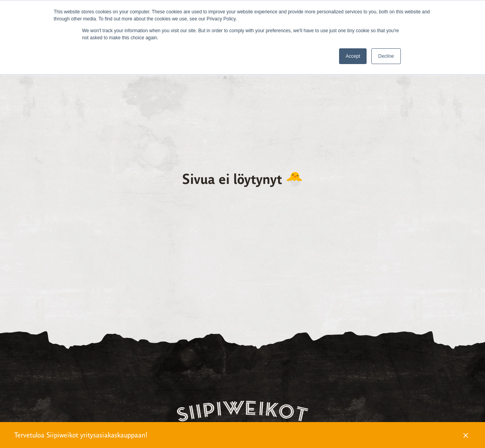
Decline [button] (386, 56)
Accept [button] (353, 56)
